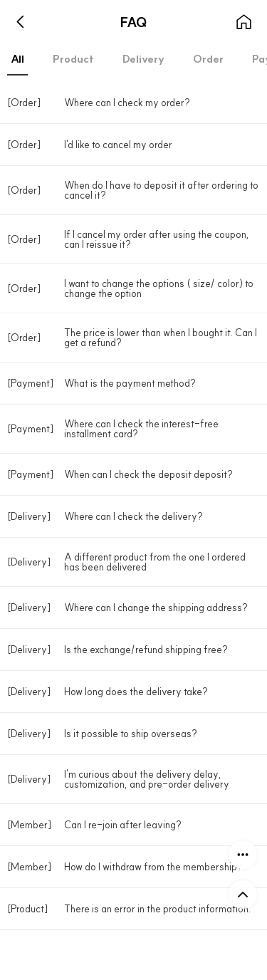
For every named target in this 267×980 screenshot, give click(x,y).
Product (73, 59)
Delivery (143, 59)
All (17, 59)
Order (208, 59)
